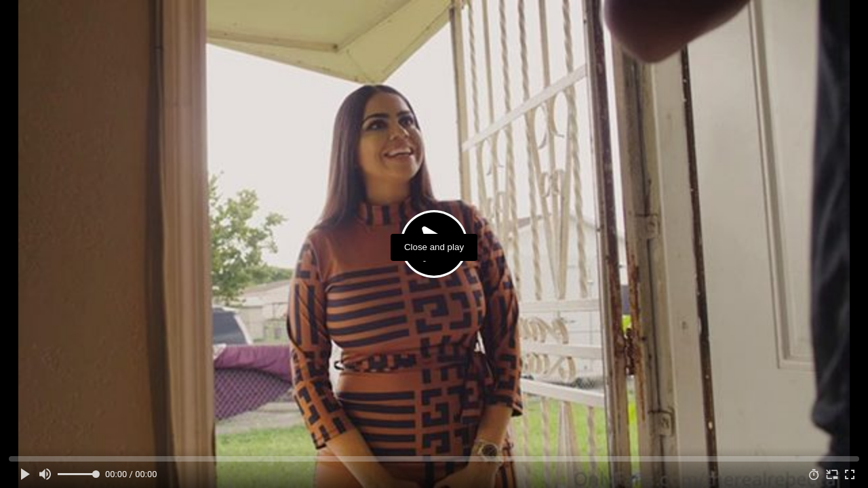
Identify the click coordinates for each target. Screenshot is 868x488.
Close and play (434, 247)
